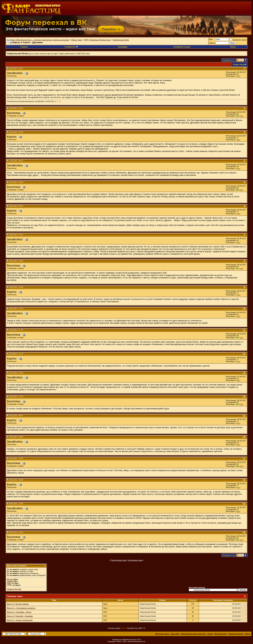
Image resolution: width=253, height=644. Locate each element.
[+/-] (239, 76)
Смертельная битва (121, 40)
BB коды (10, 579)
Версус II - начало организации (20, 620)
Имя (211, 39)
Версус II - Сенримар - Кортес (19, 612)
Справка (24, 47)
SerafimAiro (15, 73)
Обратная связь (162, 634)
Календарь (123, 47)
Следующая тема (135, 560)
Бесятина (14, 113)
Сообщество (71, 47)
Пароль (212, 43)
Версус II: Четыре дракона (18, 604)
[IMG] (9, 583)
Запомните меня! (238, 40)
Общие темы (76, 40)
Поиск (233, 47)
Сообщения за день (182, 47)
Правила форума (14, 589)
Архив (210, 634)
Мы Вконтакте (221, 634)
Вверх (248, 634)
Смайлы (10, 581)
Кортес (12, 137)
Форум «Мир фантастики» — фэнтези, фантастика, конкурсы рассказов (40, 40)
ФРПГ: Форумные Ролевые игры (97, 40)
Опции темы (238, 64)
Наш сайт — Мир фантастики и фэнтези (188, 634)
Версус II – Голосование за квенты (21, 608)
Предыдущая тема (119, 560)
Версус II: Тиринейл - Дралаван (20, 616)
